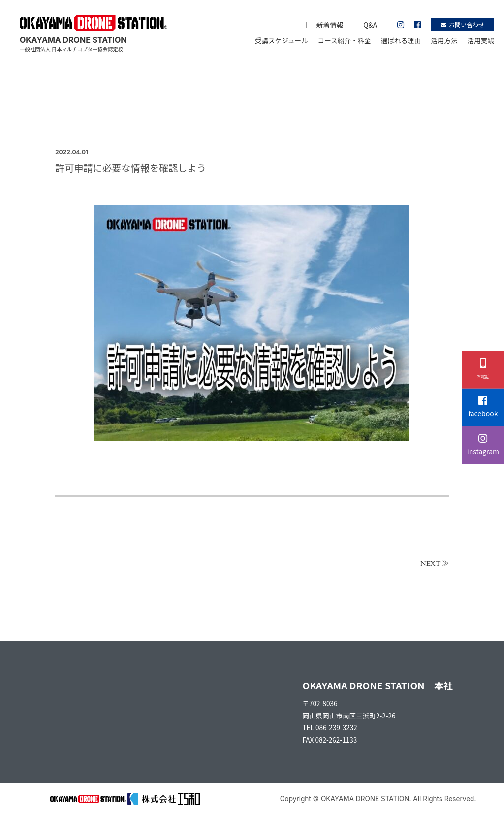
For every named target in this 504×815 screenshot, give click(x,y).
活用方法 (444, 40)
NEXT (430, 564)
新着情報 (330, 25)
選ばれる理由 (401, 40)
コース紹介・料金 (345, 40)
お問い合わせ (462, 24)
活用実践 (481, 40)
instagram (483, 445)
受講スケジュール (282, 40)
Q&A (370, 25)
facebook (483, 407)
